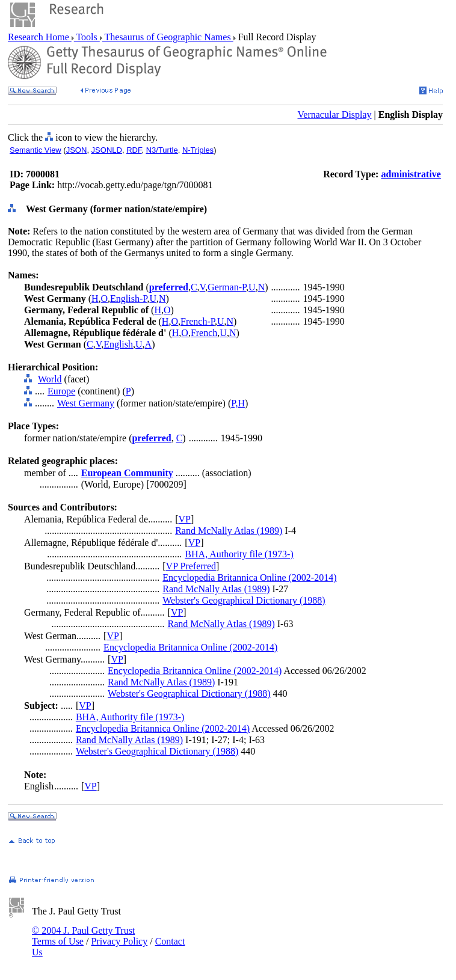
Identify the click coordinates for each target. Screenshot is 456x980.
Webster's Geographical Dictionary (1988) (244, 600)
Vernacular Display (335, 115)
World (50, 379)
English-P (128, 299)
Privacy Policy (119, 941)
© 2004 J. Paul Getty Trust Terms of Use (83, 936)
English (118, 344)
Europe (61, 391)
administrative (411, 174)
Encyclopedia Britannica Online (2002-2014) (249, 577)
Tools (87, 37)
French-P (198, 321)
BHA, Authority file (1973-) (239, 554)
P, (234, 403)
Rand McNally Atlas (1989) (229, 531)
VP (184, 519)
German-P (227, 287)
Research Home (40, 37)
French (204, 333)
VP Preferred (191, 566)
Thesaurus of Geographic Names (168, 37)
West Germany (86, 403)
